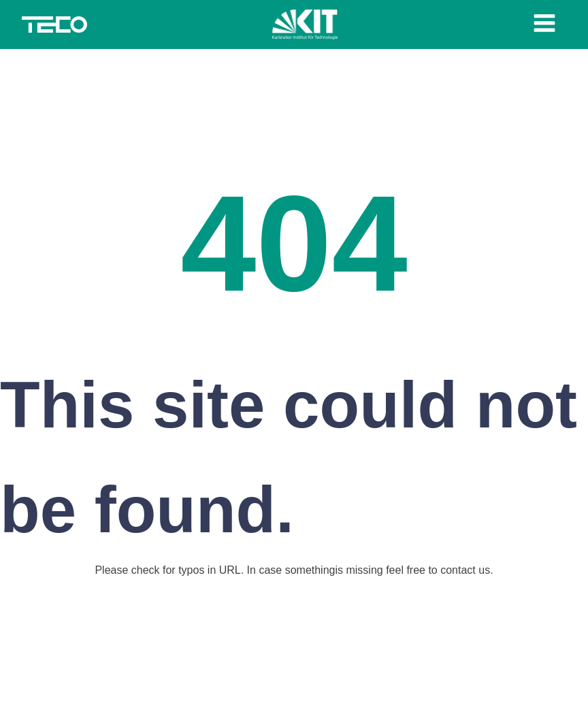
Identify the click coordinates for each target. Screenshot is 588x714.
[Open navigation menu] (544, 25)
